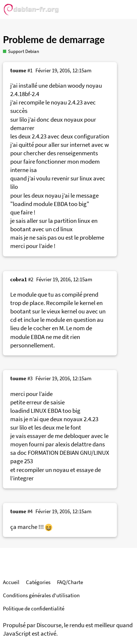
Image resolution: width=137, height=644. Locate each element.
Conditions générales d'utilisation (41, 595)
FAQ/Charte (70, 582)
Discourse (49, 625)
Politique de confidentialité (34, 608)
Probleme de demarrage (54, 39)
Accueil (11, 582)
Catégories (38, 582)
